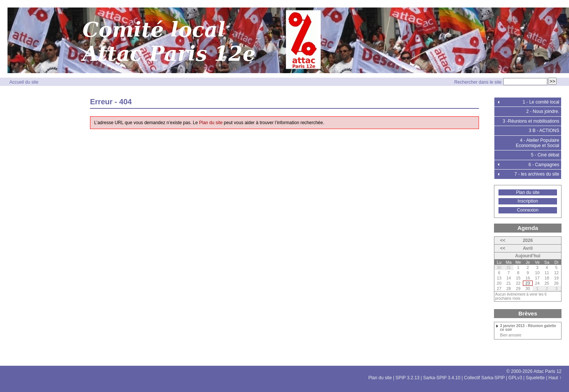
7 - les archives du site (537, 174)
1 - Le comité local (541, 102)
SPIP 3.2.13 (407, 378)
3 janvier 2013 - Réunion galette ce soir (528, 328)
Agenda (528, 228)
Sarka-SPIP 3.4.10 (442, 378)
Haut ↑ (555, 378)
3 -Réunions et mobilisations (531, 121)
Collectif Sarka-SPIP (484, 378)
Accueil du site (24, 82)
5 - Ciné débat (545, 155)
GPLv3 (515, 378)
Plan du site (211, 123)
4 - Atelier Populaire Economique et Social (537, 143)
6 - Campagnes (544, 165)
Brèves (528, 313)
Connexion (528, 210)
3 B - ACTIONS (544, 131)
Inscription (528, 201)
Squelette (535, 378)
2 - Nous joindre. (543, 111)
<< (503, 240)
